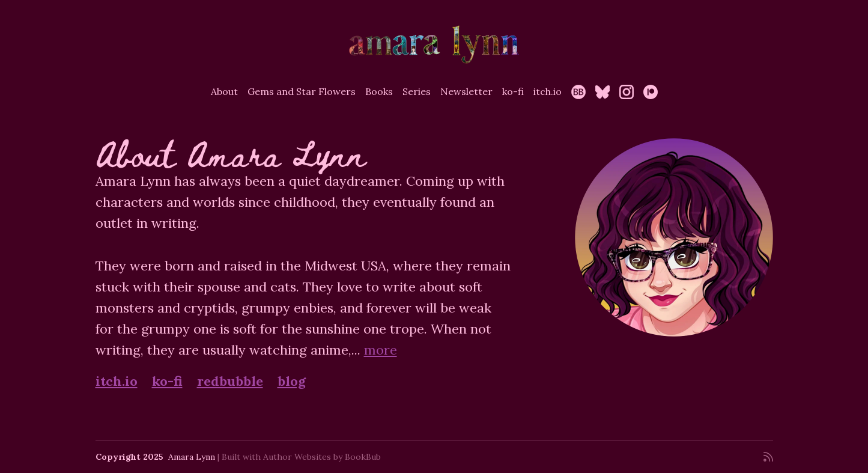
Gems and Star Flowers (302, 91)
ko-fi (513, 91)
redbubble (230, 381)
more (381, 350)
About (224, 91)
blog (292, 381)
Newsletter (466, 91)
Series (417, 91)
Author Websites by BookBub (322, 457)
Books (379, 91)
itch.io (548, 91)
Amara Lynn (192, 457)
